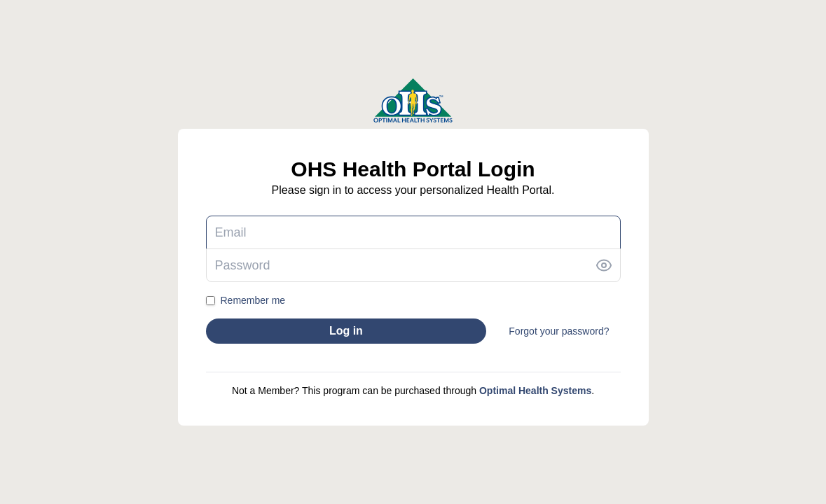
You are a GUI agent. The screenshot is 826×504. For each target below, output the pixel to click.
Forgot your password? (559, 331)
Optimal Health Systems (535, 391)
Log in (346, 331)
